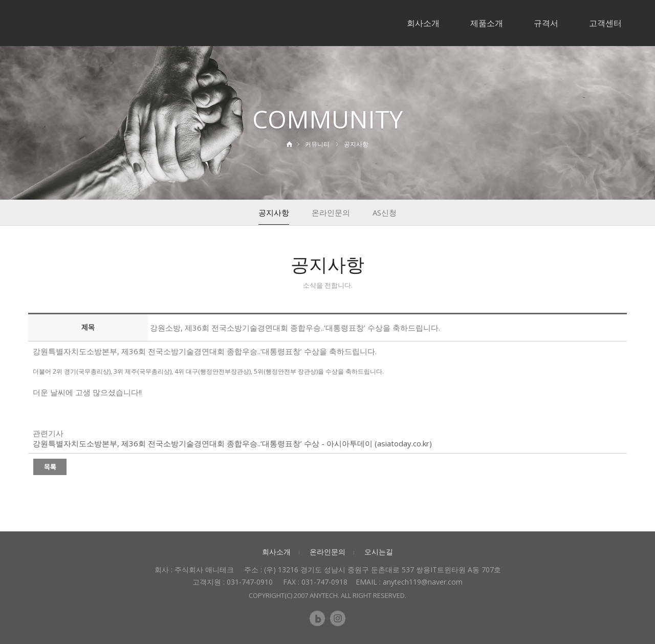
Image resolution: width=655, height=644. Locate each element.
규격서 (546, 23)
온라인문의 (331, 212)
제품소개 (487, 23)
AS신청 (385, 212)
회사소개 (423, 23)
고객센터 (605, 23)
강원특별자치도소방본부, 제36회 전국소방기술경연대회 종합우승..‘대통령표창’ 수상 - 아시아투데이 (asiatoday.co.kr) (232, 443)
